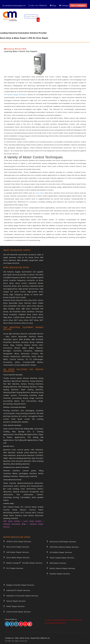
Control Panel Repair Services (19, 612)
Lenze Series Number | (33, 521)
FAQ (17, 638)
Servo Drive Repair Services (18, 547)
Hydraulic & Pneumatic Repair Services (22, 596)
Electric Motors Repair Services (62, 568)
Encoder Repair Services (32, 563)
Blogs (54, 6)
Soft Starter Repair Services (18, 552)
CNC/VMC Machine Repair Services (64, 547)
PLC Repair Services (15, 568)
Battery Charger (13, 563)
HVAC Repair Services (16, 606)
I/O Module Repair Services (61, 552)
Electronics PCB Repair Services (63, 542)
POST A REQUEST (78, 5)
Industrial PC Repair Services (18, 590)
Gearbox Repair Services (60, 574)
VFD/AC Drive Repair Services (19, 542)
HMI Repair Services (58, 563)
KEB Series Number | (13, 521)
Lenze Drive (40, 193)
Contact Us (9, 638)
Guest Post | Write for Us (40, 638)
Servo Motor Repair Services (18, 558)
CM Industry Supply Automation (15, 95)
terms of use (25, 638)
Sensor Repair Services (16, 601)
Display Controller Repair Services (20, 585)
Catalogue (65, 6)
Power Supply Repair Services (62, 558)
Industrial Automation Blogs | (16, 524)
